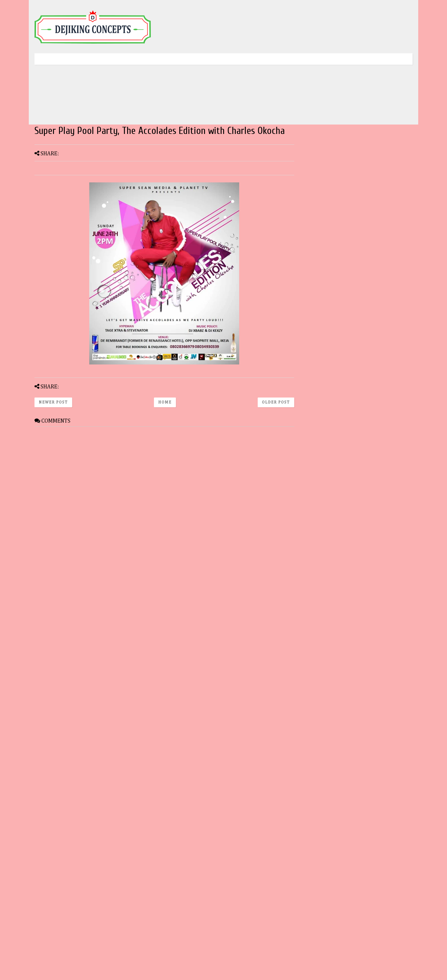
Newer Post (53, 402)
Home (165, 402)
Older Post (276, 402)
